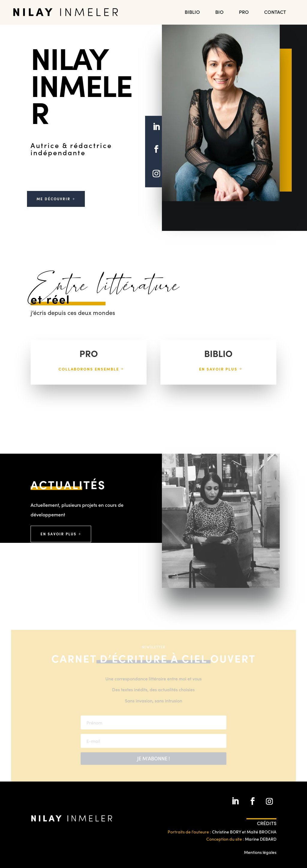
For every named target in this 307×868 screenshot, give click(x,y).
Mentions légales (260, 852)
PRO (244, 12)
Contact (275, 12)
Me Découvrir (54, 199)
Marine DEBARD (261, 839)
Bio (219, 12)
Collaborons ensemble (89, 369)
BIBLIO (192, 12)
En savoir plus (218, 369)
